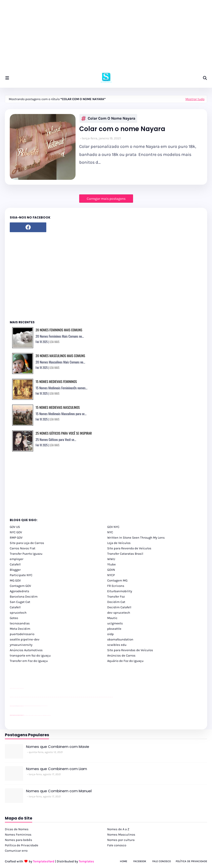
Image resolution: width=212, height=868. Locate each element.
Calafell (15, 564)
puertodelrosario (22, 634)
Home (124, 861)
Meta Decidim (20, 629)
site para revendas (22, 688)
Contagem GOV (20, 586)
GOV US (15, 527)
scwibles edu (117, 645)
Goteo (14, 618)
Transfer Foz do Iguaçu (36, 715)
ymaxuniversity (21, 645)
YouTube (24, 706)
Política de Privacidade (22, 845)
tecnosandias (20, 623)
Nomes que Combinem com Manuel (59, 791)
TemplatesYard (44, 861)
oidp (111, 634)
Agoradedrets (19, 591)
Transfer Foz (116, 596)
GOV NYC (113, 527)
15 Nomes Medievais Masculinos (58, 407)
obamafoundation (120, 639)
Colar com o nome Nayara (108, 118)
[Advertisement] (106, 34)
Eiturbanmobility (120, 591)
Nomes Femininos (18, 835)
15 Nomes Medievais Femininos (56, 381)
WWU (111, 559)
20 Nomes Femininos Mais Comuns (59, 330)
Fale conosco (117, 845)
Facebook (140, 861)
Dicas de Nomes (17, 829)
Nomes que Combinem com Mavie (58, 747)
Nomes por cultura (121, 840)
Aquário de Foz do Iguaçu (125, 661)
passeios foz (14, 697)
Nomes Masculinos (121, 835)
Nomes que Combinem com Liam (57, 769)
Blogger (15, 570)
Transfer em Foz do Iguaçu (29, 661)
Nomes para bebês (19, 840)
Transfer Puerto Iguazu (26, 554)
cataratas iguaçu (24, 715)
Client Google (26, 706)
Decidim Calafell (119, 607)
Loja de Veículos (119, 543)
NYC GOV (16, 532)
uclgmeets (115, 623)
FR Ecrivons (116, 586)
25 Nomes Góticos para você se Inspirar (64, 433)
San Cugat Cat (20, 602)
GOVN (111, 570)
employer (17, 559)
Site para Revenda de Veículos (129, 548)
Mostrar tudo (195, 99)
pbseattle (114, 629)
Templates (86, 861)
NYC (110, 532)
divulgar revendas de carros (15, 688)
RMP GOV (16, 538)
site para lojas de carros (11, 688)
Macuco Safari (42, 715)
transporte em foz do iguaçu (30, 655)
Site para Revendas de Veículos (130, 650)
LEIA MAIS (55, 342)
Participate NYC (21, 575)
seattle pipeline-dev (25, 639)
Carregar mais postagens (106, 199)
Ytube (111, 564)
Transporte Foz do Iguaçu (39, 715)
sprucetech (18, 613)
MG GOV (15, 580)
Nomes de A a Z (118, 829)
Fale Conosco (162, 861)
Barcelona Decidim (24, 596)
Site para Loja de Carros (27, 543)
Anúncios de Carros (121, 655)
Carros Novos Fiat (23, 548)
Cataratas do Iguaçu (49, 715)
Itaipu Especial (47, 715)
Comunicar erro (16, 851)
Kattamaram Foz (44, 715)
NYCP (111, 575)
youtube (10, 697)
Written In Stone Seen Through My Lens (136, 538)
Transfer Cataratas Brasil (125, 554)
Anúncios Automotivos (26, 650)
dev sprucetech (119, 613)
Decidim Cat (116, 602)
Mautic (112, 618)
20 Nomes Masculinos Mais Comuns (60, 356)
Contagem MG (117, 580)
